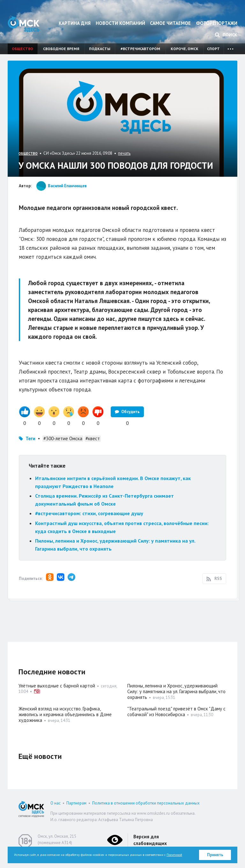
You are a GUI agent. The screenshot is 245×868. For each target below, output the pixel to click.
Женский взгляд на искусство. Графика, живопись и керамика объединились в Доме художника (65, 714)
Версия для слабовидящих (150, 840)
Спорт (213, 49)
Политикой (174, 855)
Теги (30, 438)
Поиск (226, 35)
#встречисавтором (140, 49)
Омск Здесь (24, 24)
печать (124, 153)
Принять (215, 855)
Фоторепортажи (217, 23)
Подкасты (100, 49)
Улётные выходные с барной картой (57, 686)
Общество (22, 49)
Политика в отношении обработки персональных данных (146, 803)
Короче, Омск (185, 49)
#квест (93, 438)
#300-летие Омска (63, 438)
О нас (56, 803)
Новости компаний (120, 23)
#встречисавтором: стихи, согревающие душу (89, 513)
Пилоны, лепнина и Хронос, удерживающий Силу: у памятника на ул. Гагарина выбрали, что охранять (176, 691)
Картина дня (75, 23)
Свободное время (61, 49)
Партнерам (76, 803)
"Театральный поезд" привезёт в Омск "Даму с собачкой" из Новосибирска (176, 712)
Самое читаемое (170, 23)
